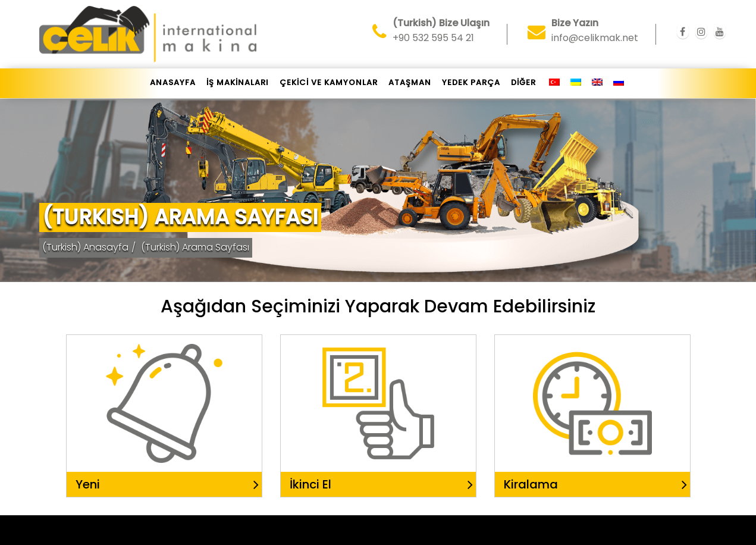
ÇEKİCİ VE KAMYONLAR (329, 82)
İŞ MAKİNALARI (238, 82)
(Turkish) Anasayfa (85, 247)
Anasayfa (173, 82)
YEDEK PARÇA (471, 82)
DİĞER (523, 82)
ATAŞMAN (410, 82)
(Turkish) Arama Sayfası (195, 247)
